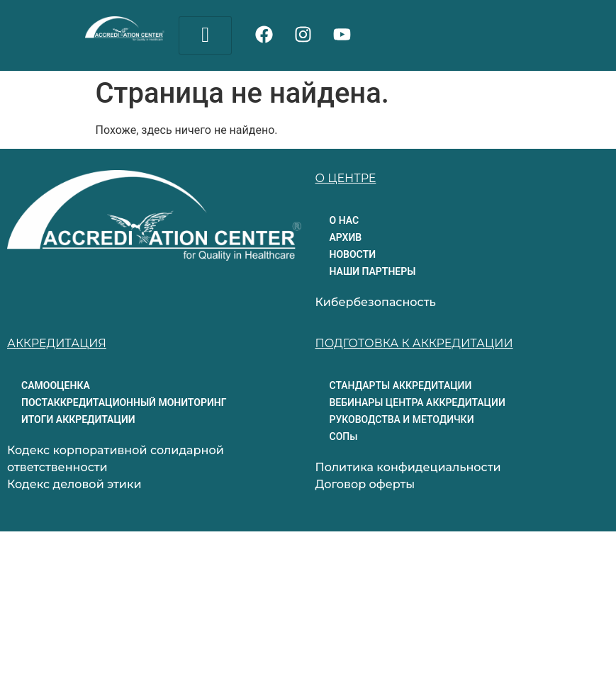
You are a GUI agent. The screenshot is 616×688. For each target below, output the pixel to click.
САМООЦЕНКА (56, 385)
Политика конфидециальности (408, 467)
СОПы (344, 436)
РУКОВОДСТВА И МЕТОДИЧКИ (402, 419)
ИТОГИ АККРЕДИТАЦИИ (78, 419)
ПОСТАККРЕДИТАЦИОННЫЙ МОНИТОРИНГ (124, 402)
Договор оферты (365, 484)
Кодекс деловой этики (74, 484)
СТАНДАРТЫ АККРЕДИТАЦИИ (401, 385)
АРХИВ (346, 237)
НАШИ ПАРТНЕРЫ (373, 271)
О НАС (345, 220)
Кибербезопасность (376, 302)
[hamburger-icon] (205, 35)
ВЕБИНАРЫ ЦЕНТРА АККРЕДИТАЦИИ (418, 402)
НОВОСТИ (353, 254)
